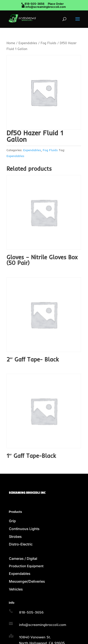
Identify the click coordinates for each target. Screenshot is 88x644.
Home (11, 43)
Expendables (28, 43)
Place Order (56, 4)
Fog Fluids (48, 43)
